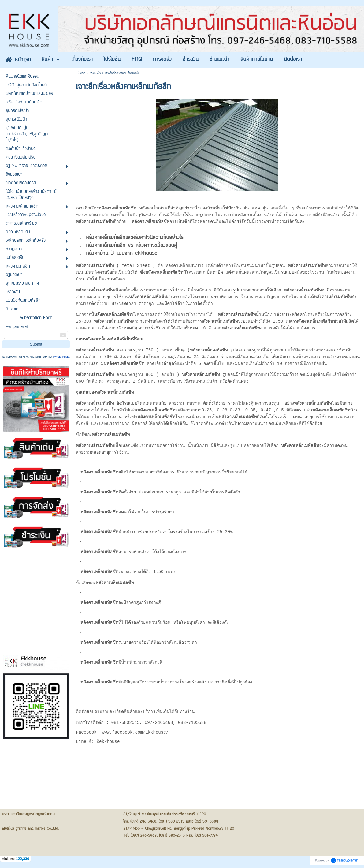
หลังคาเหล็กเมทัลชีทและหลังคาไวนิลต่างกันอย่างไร (135, 239)
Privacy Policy (61, 357)
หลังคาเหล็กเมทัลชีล (103, 340)
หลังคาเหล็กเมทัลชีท (115, 393)
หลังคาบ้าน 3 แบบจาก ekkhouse (122, 255)
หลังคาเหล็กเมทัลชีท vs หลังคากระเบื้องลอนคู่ (132, 247)
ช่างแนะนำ (95, 73)
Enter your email (16, 327)
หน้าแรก (80, 73)
